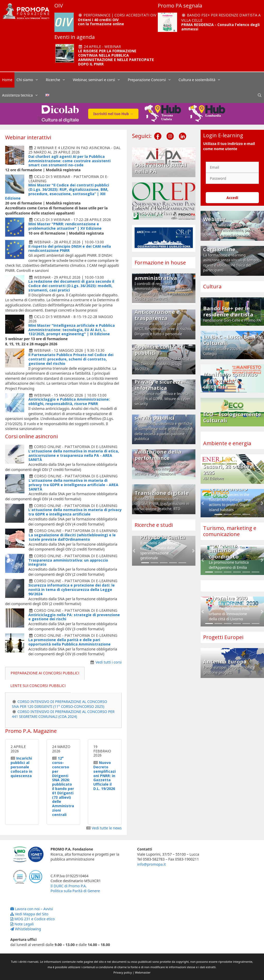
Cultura (212, 286)
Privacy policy (123, 972)
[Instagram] (170, 132)
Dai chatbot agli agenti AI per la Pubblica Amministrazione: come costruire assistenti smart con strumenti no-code (69, 161)
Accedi (232, 198)
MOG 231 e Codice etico (32, 919)
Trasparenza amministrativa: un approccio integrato (68, 562)
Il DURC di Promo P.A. (69, 886)
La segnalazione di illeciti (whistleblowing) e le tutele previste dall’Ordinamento (72, 537)
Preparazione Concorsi (152, 80)
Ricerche (58, 80)
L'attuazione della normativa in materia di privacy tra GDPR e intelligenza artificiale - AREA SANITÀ (73, 485)
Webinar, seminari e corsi (99, 80)
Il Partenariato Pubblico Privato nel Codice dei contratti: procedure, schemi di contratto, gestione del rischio (71, 359)
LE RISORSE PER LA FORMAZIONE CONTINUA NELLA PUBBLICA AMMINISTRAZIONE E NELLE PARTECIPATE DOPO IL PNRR (116, 57)
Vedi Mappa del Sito (29, 914)
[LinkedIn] (183, 132)
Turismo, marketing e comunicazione (230, 531)
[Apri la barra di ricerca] (260, 95)
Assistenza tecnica (23, 95)
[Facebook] (158, 132)
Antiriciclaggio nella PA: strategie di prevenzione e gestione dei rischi (74, 617)
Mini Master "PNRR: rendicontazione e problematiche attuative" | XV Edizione (65, 226)
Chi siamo (30, 80)
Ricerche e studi (154, 525)
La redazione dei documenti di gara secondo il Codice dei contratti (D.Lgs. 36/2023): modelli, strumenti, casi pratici (71, 286)
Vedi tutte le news (107, 828)
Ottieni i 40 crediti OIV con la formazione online (101, 22)
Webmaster (143, 972)
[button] (134, 551)
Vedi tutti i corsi (109, 662)
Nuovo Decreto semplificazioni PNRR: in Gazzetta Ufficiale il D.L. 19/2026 (105, 776)
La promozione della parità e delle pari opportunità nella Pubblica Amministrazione (69, 642)
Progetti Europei (223, 637)
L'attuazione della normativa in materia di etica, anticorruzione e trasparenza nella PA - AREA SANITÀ (74, 455)
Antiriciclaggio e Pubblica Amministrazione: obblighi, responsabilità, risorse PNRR (69, 401)
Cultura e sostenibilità (202, 80)
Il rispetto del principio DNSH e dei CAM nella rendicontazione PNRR (70, 248)
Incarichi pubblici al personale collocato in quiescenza (21, 767)
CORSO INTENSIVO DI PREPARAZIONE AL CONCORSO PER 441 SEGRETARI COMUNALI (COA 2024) (63, 714)
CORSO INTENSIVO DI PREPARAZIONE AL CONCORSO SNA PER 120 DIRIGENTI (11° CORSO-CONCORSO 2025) (60, 704)
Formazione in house (160, 263)
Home (7, 80)
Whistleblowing (26, 929)
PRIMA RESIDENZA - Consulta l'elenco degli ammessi (220, 27)
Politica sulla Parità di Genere (75, 891)
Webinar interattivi (28, 137)
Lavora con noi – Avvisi (32, 909)
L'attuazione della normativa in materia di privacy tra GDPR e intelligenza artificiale (75, 512)
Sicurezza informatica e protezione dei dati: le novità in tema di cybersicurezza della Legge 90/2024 (72, 590)
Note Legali (22, 924)
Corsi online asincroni (31, 436)
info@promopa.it (151, 864)
